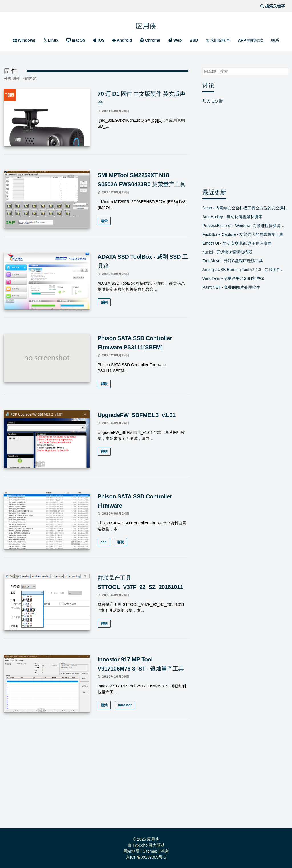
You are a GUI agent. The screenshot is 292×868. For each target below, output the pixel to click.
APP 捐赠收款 (250, 40)
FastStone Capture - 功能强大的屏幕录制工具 (243, 234)
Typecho (140, 845)
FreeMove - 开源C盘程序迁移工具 (233, 261)
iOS (99, 40)
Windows (24, 40)
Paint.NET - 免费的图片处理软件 (231, 287)
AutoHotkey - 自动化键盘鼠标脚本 (232, 217)
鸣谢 (165, 851)
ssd (104, 542)
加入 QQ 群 (213, 101)
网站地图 (131, 851)
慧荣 (104, 221)
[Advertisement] (96, 776)
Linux (51, 40)
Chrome (150, 40)
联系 (275, 40)
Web (175, 40)
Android (122, 40)
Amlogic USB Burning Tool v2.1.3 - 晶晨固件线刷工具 (245, 270)
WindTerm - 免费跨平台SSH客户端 (233, 278)
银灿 (104, 705)
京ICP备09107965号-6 (146, 857)
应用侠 (146, 24)
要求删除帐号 (218, 40)
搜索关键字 (202, 67)
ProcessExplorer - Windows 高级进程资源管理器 (245, 226)
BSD (194, 40)
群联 (104, 384)
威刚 (104, 302)
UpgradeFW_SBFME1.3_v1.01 (137, 415)
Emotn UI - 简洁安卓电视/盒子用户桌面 (237, 243)
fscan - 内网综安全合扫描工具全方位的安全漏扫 (245, 208)
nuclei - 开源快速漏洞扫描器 (227, 252)
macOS (76, 40)
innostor (125, 705)
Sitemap (150, 851)
